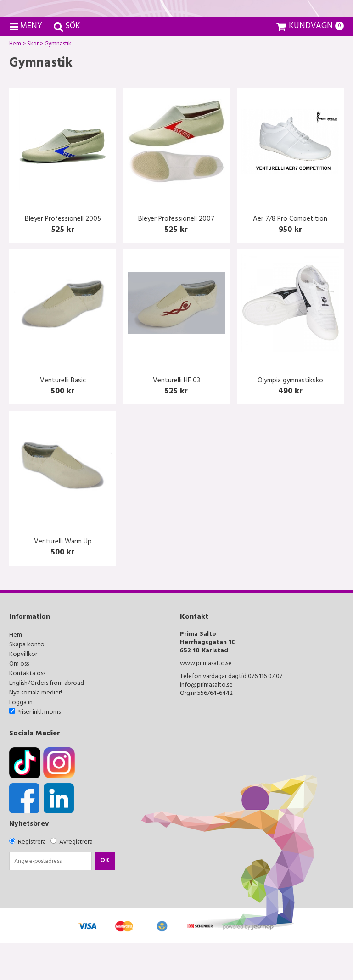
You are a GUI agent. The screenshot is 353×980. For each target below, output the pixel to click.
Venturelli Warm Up (63, 580)
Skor (33, 82)
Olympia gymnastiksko (290, 418)
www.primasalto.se (206, 701)
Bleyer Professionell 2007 (176, 257)
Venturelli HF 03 (176, 418)
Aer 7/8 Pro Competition (290, 257)
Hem (15, 82)
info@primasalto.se (206, 722)
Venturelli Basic (63, 418)
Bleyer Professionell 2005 (63, 257)
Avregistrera (76, 879)
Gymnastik (58, 82)
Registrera (32, 879)
